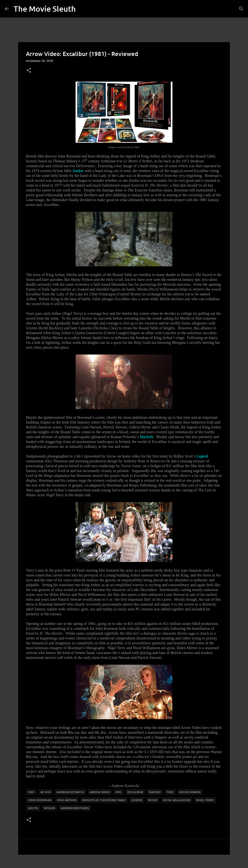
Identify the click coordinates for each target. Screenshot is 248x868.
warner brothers (75, 808)
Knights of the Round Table (104, 800)
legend (137, 800)
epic (119, 792)
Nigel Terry (205, 800)
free (170, 792)
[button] (29, 71)
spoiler (50, 808)
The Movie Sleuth (45, 9)
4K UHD (46, 792)
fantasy (155, 792)
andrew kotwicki (70, 792)
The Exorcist (138, 190)
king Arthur (67, 800)
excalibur (135, 792)
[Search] (241, 9)
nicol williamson (177, 800)
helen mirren (190, 792)
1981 (31, 792)
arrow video (100, 792)
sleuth (33, 808)
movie (153, 800)
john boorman (40, 800)
